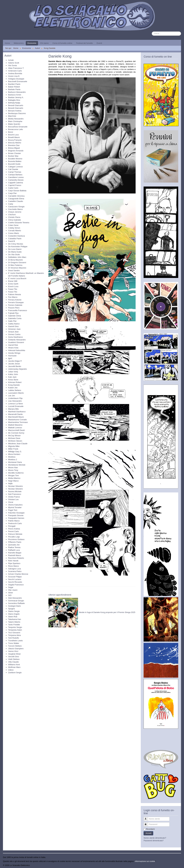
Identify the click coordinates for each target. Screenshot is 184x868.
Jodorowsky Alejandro (17, 369)
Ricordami (150, 829)
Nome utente (147, 818)
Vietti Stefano (14, 659)
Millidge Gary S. (15, 452)
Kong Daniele (14, 385)
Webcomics (19, 43)
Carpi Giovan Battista (17, 191)
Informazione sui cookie (145, 861)
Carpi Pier (12, 193)
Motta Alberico (14, 478)
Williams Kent (14, 665)
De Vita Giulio (14, 254)
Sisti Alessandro (15, 598)
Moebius (12, 457)
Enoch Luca (13, 286)
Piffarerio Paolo (15, 542)
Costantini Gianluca (17, 236)
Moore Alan (13, 468)
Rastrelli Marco (15, 555)
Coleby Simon (14, 228)
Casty (11, 204)
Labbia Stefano (15, 390)
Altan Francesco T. (16, 68)
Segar (11, 587)
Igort (10, 358)
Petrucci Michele (15, 534)
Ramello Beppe (15, 553)
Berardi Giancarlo (16, 105)
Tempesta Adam (15, 630)
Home (7, 43)
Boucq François (15, 140)
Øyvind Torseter (15, 507)
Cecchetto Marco (15, 209)
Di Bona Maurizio (15, 260)
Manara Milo (13, 409)
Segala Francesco (16, 585)
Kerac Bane (13, 380)
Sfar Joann (13, 590)
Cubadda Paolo (15, 239)
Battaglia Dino (14, 100)
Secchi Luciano (15, 579)
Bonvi (11, 132)
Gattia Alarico (14, 324)
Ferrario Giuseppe (16, 302)
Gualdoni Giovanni (16, 342)
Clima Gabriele (15, 220)
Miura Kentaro (14, 454)
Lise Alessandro (15, 401)
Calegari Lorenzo (15, 167)
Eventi (99, 43)
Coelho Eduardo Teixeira (19, 223)
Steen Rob (13, 617)
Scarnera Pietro (15, 571)
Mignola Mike (14, 446)
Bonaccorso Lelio (16, 129)
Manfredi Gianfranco (17, 412)
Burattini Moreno (15, 159)
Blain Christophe (15, 121)
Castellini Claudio (16, 201)
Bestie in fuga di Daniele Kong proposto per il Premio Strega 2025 (107, 612)
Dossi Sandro (14, 270)
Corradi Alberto (15, 231)
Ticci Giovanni (14, 633)
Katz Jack (12, 377)
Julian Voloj (13, 372)
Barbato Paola (14, 89)
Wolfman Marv (14, 667)
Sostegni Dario (14, 606)
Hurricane (12, 356)
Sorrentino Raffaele (16, 603)
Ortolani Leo (13, 499)
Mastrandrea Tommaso (18, 422)
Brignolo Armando (16, 151)
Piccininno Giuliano (16, 539)
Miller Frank (13, 449)
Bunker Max (13, 156)
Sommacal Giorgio (16, 601)
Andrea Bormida (15, 73)
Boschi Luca (13, 135)
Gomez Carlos (14, 334)
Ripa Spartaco (14, 563)
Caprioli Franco (15, 185)
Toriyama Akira (14, 635)
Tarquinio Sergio (15, 627)
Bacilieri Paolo (14, 84)
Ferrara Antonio (15, 300)
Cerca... (152, 32)
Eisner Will (13, 281)
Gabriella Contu (15, 318)
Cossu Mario (14, 233)
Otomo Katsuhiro (15, 505)
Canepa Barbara (15, 175)
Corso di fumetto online (62, 43)
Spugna (11, 609)
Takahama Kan (15, 619)
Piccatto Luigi (14, 537)
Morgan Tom (13, 475)
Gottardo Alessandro (17, 340)
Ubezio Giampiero (16, 649)
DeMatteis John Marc (17, 257)
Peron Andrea (14, 529)
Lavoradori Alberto (16, 393)
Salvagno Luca (15, 569)
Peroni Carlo (13, 531)
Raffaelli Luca (14, 550)
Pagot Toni (13, 510)
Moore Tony (13, 470)
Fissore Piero (14, 308)
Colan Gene (13, 225)
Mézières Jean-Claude (18, 444)
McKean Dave (14, 438)
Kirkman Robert (15, 382)
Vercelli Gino (14, 657)
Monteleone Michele (17, 465)
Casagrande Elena (16, 199)
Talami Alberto (14, 622)
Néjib (10, 483)
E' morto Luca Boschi (17, 278)
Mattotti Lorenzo (15, 428)
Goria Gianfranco (15, 337)
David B (12, 241)
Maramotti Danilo (15, 414)
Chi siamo (44, 43)
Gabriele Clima (15, 316)
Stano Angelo (14, 614)
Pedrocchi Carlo (15, 523)
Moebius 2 (13, 460)
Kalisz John (13, 374)
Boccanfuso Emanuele (18, 127)
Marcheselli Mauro (16, 417)
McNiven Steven (15, 441)
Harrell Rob (13, 345)
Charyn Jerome (15, 212)
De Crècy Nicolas (16, 244)
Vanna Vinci (13, 651)
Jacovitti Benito (15, 366)
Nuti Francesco (15, 494)
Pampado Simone (16, 515)
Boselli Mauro (14, 137)
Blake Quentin (14, 124)
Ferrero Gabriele (15, 305)
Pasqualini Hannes (16, 518)
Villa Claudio (13, 662)
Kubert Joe (13, 388)
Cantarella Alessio (16, 180)
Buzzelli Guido (14, 164)
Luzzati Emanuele (16, 406)
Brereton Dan (14, 145)
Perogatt (12, 526)
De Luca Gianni (15, 249)
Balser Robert (14, 87)
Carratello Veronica (16, 196)
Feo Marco (13, 297)
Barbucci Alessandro (17, 92)
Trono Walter (14, 643)
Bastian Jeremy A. (16, 97)
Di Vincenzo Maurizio (17, 268)
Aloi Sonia (13, 65)
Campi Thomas (15, 172)
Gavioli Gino (13, 326)
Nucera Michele (15, 491)
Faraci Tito (13, 289)
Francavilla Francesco (18, 310)
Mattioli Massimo (15, 425)
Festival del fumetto (84, 43)
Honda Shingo (14, 353)
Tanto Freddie (14, 625)
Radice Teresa (14, 547)
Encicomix (32, 43)
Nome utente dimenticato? (155, 838)
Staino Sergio (14, 611)
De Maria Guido (15, 252)
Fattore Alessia (15, 294)
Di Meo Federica (15, 265)
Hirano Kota (13, 348)
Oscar (11, 502)
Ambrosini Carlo (15, 71)
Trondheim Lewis (15, 641)
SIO (10, 595)
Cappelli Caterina (16, 183)
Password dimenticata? (154, 841)
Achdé (11, 60)
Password (147, 823)
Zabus (11, 670)
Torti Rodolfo (14, 638)
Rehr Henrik (13, 561)
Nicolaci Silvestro (15, 486)
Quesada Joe (14, 545)
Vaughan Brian (14, 654)
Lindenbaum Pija (15, 398)
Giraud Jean (13, 332)
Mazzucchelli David (16, 430)
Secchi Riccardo (15, 582)
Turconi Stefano (15, 646)
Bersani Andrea (15, 111)
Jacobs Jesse (14, 364)
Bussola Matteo (15, 161)
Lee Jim (12, 396)
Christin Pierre (14, 217)
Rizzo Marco (13, 566)
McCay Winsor (14, 436)
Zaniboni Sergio (15, 673)
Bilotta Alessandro (16, 119)
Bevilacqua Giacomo (17, 113)
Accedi (148, 833)
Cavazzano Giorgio (16, 207)
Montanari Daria (15, 462)
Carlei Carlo (13, 188)
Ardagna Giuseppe (16, 79)
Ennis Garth (13, 284)
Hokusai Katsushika (17, 350)
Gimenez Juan (14, 329)
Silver (11, 593)
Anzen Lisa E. (14, 76)
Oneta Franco (14, 497)
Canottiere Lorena (16, 177)
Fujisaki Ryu (13, 313)
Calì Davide (13, 169)
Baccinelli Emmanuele (18, 81)
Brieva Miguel (14, 148)
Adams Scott (14, 63)
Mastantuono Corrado (17, 420)
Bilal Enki (12, 116)
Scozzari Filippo (15, 577)
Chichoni (12, 215)
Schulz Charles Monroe (18, 574)
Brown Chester (15, 153)
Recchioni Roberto (16, 558)
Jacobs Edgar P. (15, 361)
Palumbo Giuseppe (16, 513)
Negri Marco (13, 481)
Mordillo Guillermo (16, 473)
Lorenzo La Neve (15, 404)
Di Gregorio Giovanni (17, 262)
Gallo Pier (12, 321)
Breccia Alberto (15, 143)
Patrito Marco (14, 521)
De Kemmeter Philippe (18, 247)
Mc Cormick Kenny (16, 433)
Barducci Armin (15, 95)
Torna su (177, 865)
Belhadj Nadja (14, 103)
